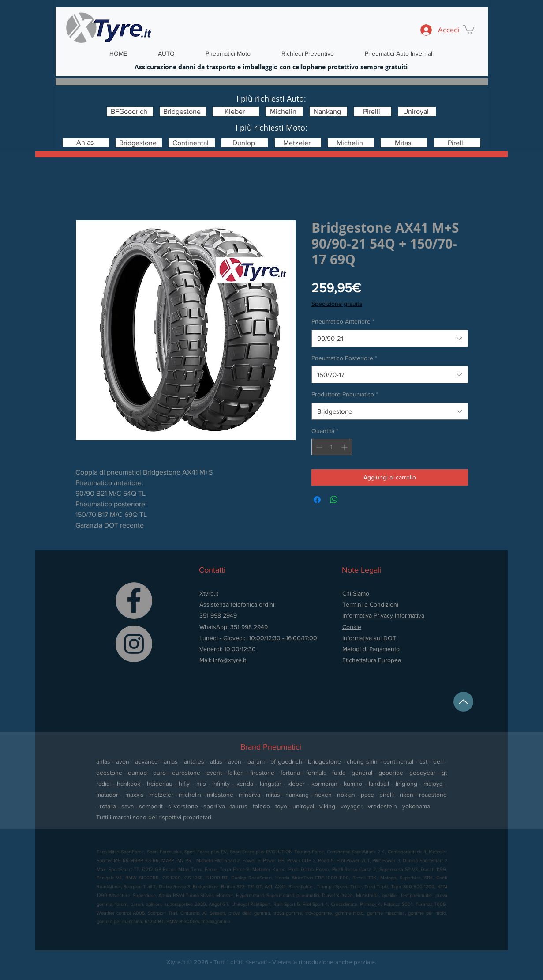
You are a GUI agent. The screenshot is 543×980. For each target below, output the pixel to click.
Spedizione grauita (337, 304)
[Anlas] (86, 143)
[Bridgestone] (183, 111)
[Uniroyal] (417, 111)
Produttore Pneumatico (345, 394)
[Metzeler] (298, 143)
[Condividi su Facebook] (317, 500)
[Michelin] (284, 111)
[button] (469, 29)
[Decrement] (318, 447)
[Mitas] (404, 143)
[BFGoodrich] (130, 111)
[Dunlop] (245, 143)
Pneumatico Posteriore (344, 358)
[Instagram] (134, 644)
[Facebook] (134, 601)
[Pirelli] (373, 111)
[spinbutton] (332, 447)
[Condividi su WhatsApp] (334, 500)
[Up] (463, 702)
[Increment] (345, 447)
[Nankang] (328, 111)
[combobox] (390, 338)
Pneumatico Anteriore (343, 321)
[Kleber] (236, 111)
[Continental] (192, 143)
